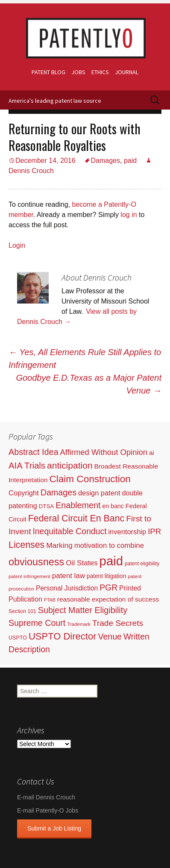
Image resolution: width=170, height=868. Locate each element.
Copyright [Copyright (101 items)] (24, 493)
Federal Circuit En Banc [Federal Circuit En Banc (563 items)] (76, 518)
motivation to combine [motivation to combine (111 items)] (109, 545)
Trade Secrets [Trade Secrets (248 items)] (118, 623)
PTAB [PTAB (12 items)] (50, 600)
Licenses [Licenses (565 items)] (26, 545)
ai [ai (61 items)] (152, 453)
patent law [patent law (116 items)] (69, 576)
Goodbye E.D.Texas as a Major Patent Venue (89, 384)
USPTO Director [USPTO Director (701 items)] (63, 636)
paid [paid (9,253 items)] (111, 561)
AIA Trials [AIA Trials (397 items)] (27, 466)
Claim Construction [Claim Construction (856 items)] (90, 479)
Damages (106, 161)
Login (17, 245)
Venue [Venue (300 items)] (110, 637)
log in (129, 215)
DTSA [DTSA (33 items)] (47, 506)
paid (130, 161)
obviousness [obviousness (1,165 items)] (36, 562)
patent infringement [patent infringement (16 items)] (29, 576)
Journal (127, 72)
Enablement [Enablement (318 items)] (78, 505)
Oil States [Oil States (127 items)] (82, 563)
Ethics (100, 72)
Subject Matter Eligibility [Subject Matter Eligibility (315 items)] (83, 610)
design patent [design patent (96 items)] (99, 493)
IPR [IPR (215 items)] (154, 531)
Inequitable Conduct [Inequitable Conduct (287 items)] (69, 531)
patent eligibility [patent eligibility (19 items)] (142, 564)
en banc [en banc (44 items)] (113, 506)
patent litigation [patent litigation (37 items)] (106, 576)
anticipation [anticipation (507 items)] (70, 465)
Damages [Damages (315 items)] (59, 492)
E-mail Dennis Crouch (46, 797)
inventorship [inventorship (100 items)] (127, 532)
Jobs (78, 72)
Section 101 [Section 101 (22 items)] (22, 611)
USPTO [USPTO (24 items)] (18, 638)
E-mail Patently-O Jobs (48, 810)
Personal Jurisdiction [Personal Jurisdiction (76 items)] (67, 588)
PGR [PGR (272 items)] (108, 587)
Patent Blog (48, 72)
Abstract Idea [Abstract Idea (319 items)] (34, 452)
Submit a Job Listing (54, 828)
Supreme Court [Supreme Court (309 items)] (37, 623)
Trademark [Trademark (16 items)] (79, 624)
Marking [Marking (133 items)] (59, 545)
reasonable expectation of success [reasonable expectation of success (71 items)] (108, 599)
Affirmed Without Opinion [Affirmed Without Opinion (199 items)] (104, 452)
